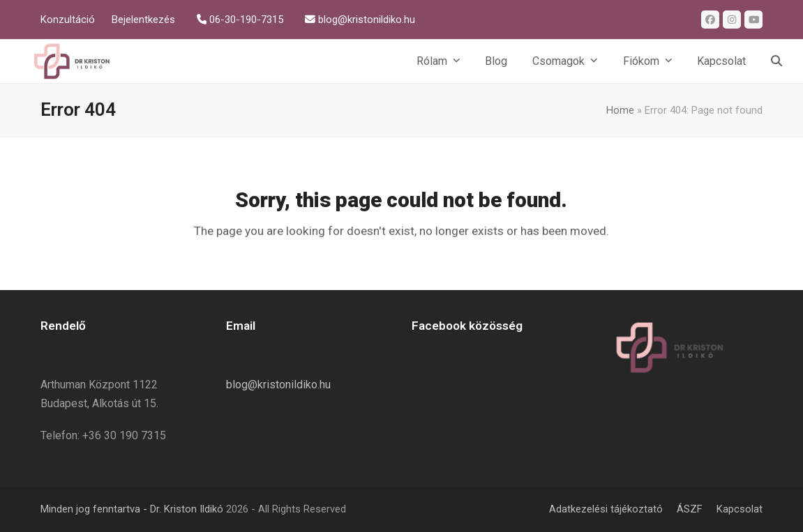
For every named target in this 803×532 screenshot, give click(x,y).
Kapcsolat (740, 509)
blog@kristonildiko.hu (278, 385)
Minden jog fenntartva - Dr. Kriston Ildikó (132, 509)
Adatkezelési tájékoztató (606, 509)
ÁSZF (690, 509)
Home (620, 110)
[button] (776, 61)
